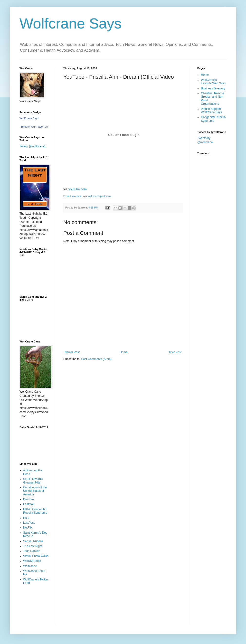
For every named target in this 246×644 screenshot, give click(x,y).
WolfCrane (30, 566)
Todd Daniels (32, 551)
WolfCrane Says (29, 118)
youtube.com (78, 189)
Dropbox (29, 499)
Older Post (175, 352)
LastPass (29, 523)
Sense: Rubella (33, 541)
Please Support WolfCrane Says (211, 111)
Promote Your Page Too (34, 127)
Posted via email (72, 196)
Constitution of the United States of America (35, 491)
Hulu (26, 518)
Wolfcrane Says (71, 24)
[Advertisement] (35, 608)
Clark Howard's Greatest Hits (33, 481)
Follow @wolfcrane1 (33, 146)
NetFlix (28, 528)
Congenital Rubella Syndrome (213, 119)
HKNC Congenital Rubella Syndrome (35, 511)
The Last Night (33, 546)
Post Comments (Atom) (96, 359)
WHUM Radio (32, 561)
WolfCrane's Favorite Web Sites (213, 82)
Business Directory (213, 88)
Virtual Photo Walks (36, 556)
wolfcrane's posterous (99, 196)
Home (124, 352)
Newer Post (72, 352)
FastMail (29, 504)
